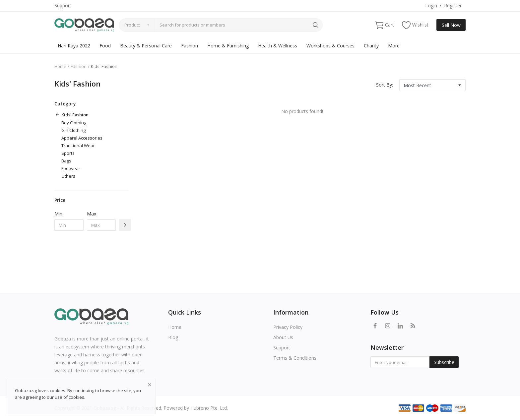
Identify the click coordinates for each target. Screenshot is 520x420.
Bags (66, 161)
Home (60, 66)
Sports (68, 153)
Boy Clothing (74, 123)
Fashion (190, 46)
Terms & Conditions (295, 358)
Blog (173, 337)
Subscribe (444, 362)
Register (453, 5)
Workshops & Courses (330, 46)
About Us (283, 337)
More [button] (394, 46)
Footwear (71, 168)
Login (431, 5)
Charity (371, 46)
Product (132, 25)
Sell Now (451, 25)
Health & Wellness (278, 46)
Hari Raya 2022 (74, 46)
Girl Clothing (73, 130)
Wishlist (415, 25)
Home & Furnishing (228, 46)
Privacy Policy (288, 327)
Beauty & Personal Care (146, 46)
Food (105, 46)
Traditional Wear (78, 146)
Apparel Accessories (82, 138)
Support (63, 5)
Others (68, 176)
